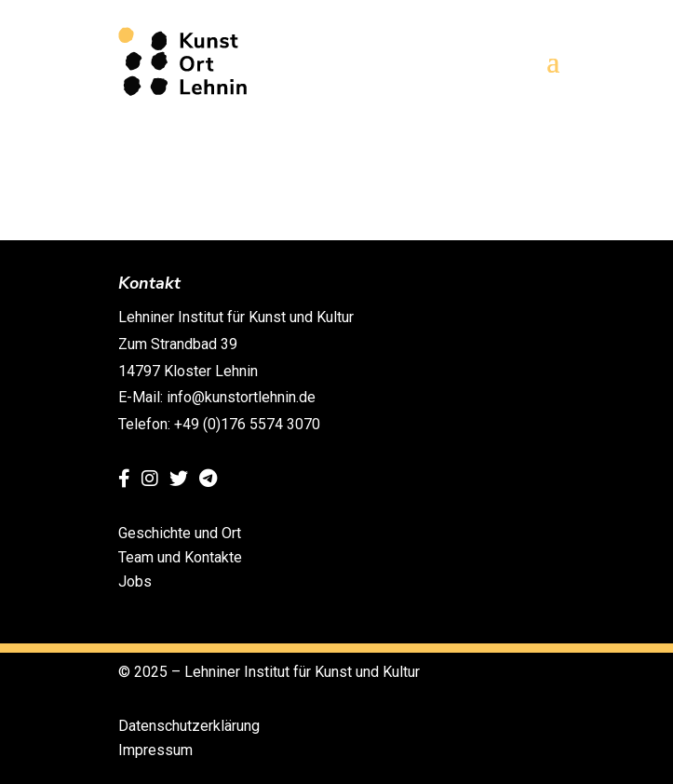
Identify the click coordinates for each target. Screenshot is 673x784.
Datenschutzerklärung (189, 726)
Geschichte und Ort (180, 533)
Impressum (155, 750)
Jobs (135, 581)
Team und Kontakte (180, 557)
